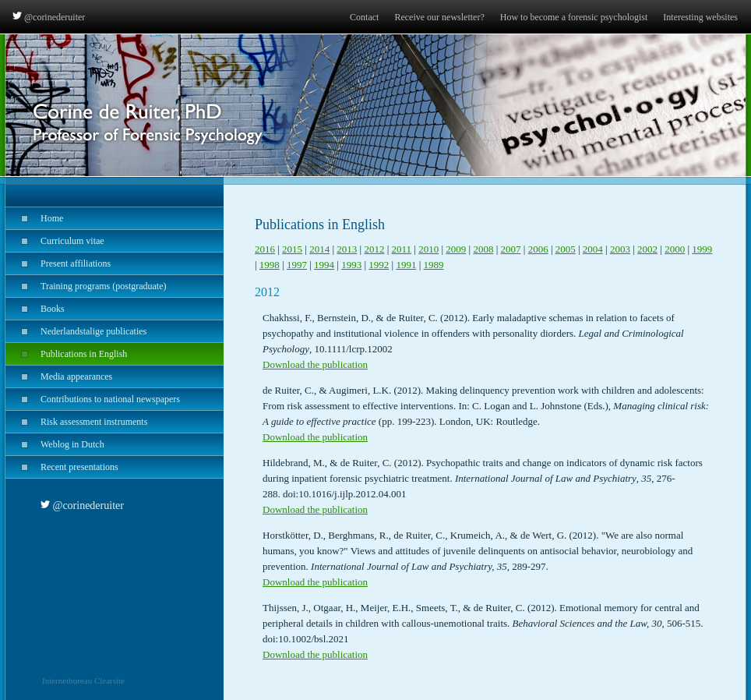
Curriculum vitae (55, 241)
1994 (324, 265)
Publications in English (66, 354)
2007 (511, 249)
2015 (292, 249)
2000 (675, 249)
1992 (379, 265)
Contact (364, 17)
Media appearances (59, 377)
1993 (351, 265)
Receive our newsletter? (439, 17)
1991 (406, 265)
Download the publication (315, 364)
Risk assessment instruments (76, 422)
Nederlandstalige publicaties (76, 331)
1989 (434, 265)
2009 (456, 249)
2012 (374, 249)
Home (34, 218)
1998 (270, 265)
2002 (647, 249)
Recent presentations (62, 467)
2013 (347, 249)
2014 (319, 249)
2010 (428, 249)
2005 (566, 249)
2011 (402, 249)
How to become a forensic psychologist (574, 17)
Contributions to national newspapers (93, 399)
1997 (297, 265)
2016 (265, 249)
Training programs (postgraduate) (86, 286)
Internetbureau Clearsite (83, 681)
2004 (593, 249)
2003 (620, 249)
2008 (483, 249)
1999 (702, 249)
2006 (538, 249)
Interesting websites (700, 17)
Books (35, 309)
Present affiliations (58, 263)
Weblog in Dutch (55, 444)
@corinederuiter (49, 17)
